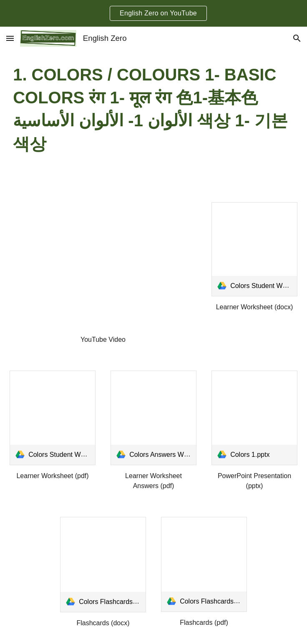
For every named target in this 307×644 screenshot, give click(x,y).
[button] (10, 38)
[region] (153, 13)
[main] (153, 109)
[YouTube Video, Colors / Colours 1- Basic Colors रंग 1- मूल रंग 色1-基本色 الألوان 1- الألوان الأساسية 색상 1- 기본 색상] (103, 266)
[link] (254, 249)
